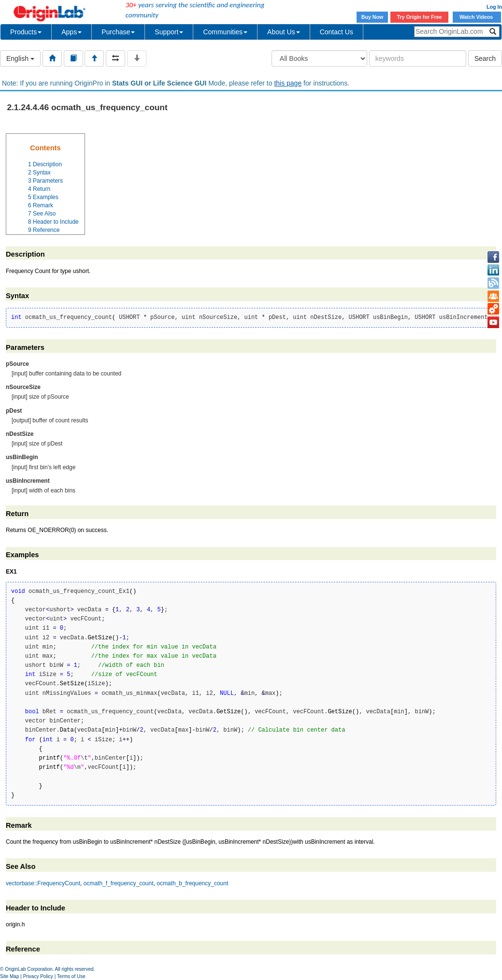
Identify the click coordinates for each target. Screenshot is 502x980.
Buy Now (373, 17)
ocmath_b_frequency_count (192, 883)
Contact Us (337, 32)
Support (169, 32)
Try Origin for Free (420, 17)
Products (26, 32)
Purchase (118, 32)
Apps (72, 32)
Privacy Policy (38, 976)
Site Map (9, 976)
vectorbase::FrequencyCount (43, 883)
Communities (225, 32)
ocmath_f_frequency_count (119, 883)
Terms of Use (71, 976)
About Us (284, 32)
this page (288, 83)
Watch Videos (477, 17)
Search (485, 58)
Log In (494, 7)
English (20, 58)
